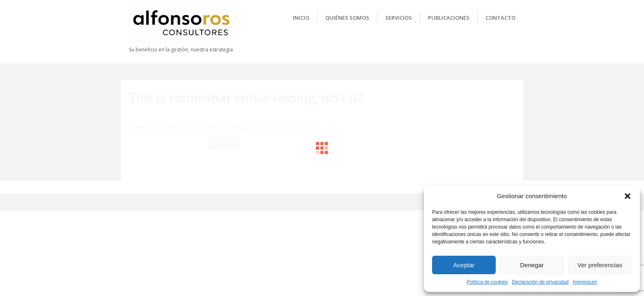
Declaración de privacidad (540, 282)
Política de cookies (487, 282)
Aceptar (464, 265)
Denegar (532, 265)
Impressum (585, 282)
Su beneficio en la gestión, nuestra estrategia (181, 50)
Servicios (399, 18)
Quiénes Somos (347, 18)
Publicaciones (449, 18)
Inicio (301, 18)
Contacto (500, 18)
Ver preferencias (600, 265)
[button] (628, 196)
